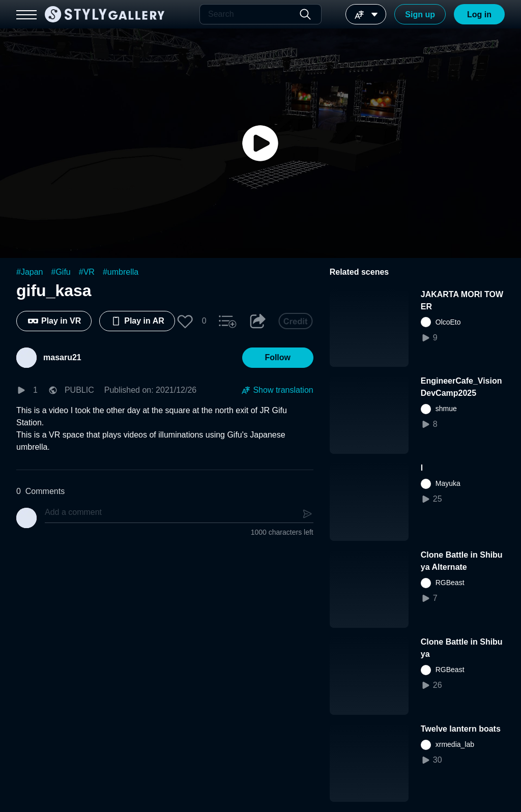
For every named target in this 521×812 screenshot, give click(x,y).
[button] (185, 321)
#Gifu (61, 272)
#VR (87, 272)
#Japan (30, 272)
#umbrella (121, 272)
